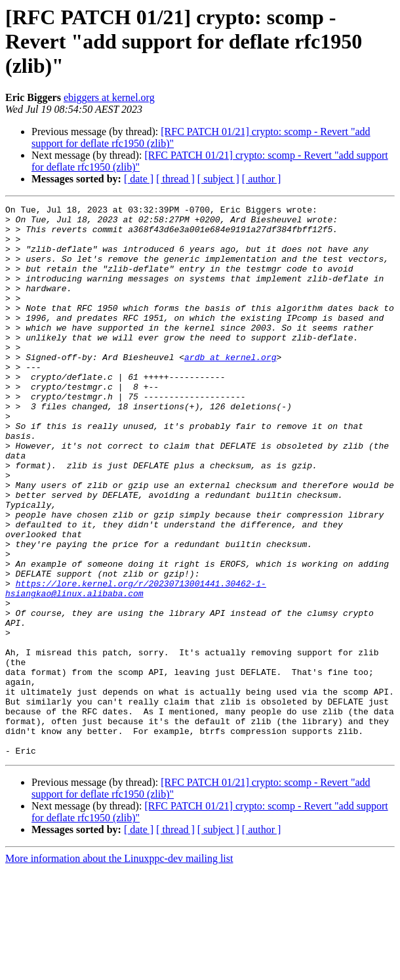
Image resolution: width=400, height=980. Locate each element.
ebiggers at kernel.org (109, 97)
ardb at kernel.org (230, 388)
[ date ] (139, 179)
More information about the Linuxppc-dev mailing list (119, 969)
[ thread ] (175, 179)
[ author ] (262, 179)
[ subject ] (218, 179)
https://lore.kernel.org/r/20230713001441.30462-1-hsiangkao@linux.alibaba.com (136, 666)
